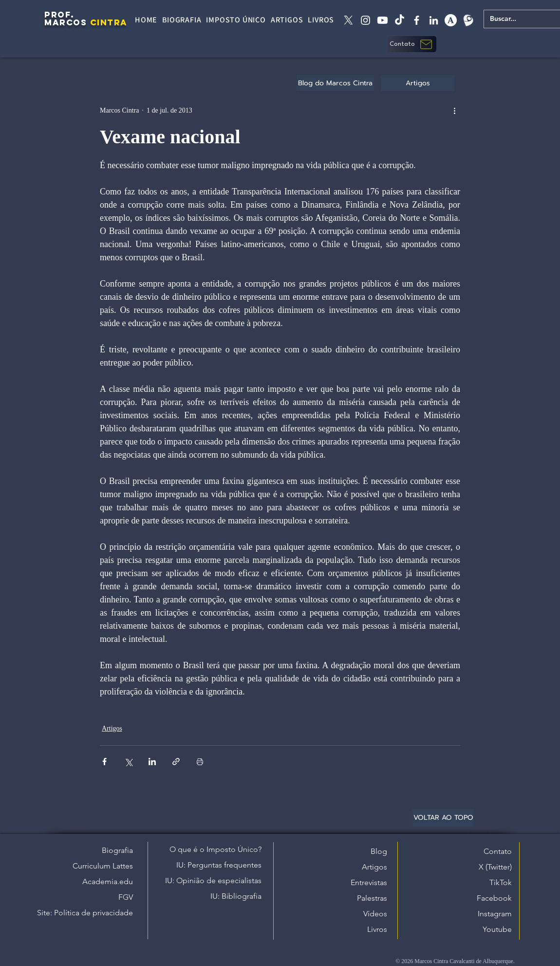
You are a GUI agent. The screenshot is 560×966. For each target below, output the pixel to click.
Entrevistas (369, 882)
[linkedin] (434, 20)
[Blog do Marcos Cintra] (335, 83)
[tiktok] (400, 20)
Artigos (112, 728)
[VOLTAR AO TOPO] (443, 818)
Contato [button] (498, 851)
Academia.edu (108, 881)
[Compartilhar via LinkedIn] (152, 762)
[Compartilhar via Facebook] (104, 762)
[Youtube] (383, 20)
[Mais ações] (454, 110)
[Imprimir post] (200, 762)
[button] (412, 44)
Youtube (497, 929)
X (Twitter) (495, 867)
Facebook (494, 898)
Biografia (117, 850)
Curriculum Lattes (103, 866)
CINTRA (109, 22)
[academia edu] (451, 20)
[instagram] (365, 20)
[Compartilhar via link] (176, 762)
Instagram (495, 914)
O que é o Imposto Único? (215, 849)
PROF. (59, 15)
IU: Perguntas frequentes (219, 865)
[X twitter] (348, 20)
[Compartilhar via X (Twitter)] (128, 762)
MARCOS (65, 22)
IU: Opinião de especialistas (213, 880)
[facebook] (417, 20)
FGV (126, 897)
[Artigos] (418, 83)
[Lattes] (468, 20)
